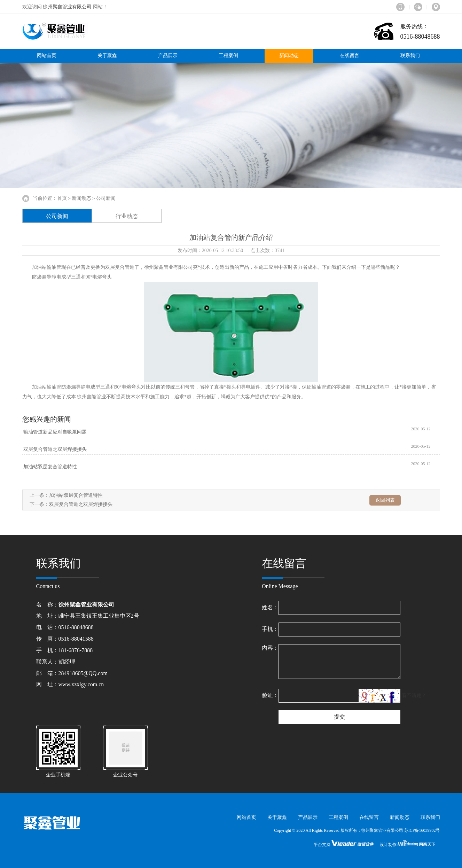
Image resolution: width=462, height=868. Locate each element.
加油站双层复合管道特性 (50, 467)
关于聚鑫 (107, 56)
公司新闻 (57, 216)
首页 (62, 198)
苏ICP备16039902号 (422, 830)
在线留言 (350, 56)
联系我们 (410, 56)
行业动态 (127, 216)
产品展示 (168, 56)
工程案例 (228, 56)
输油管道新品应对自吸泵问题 (55, 432)
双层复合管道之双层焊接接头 (55, 449)
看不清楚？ (414, 695)
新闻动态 (289, 56)
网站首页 (47, 56)
